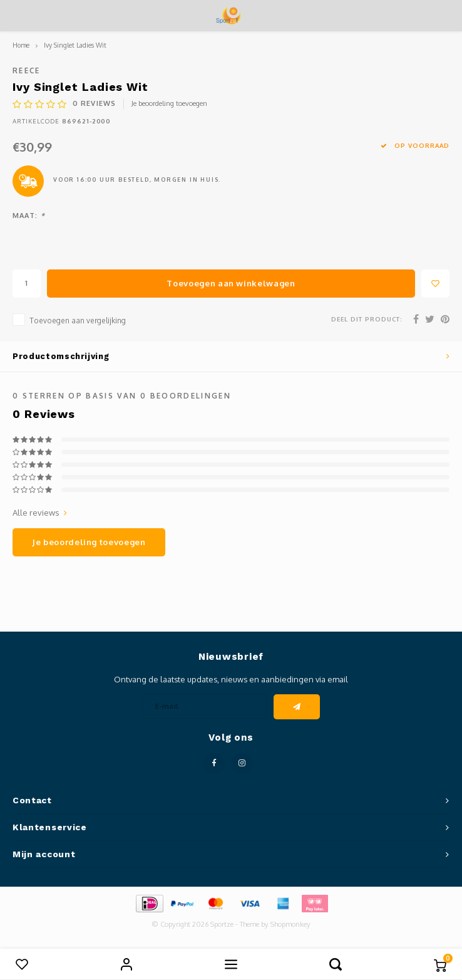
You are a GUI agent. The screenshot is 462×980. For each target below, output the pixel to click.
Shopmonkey (290, 924)
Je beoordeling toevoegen (169, 103)
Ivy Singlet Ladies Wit (75, 45)
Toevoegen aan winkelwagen (231, 283)
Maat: (29, 216)
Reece (27, 70)
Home (21, 45)
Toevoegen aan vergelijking (78, 321)
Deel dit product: (367, 319)
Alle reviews (40, 513)
